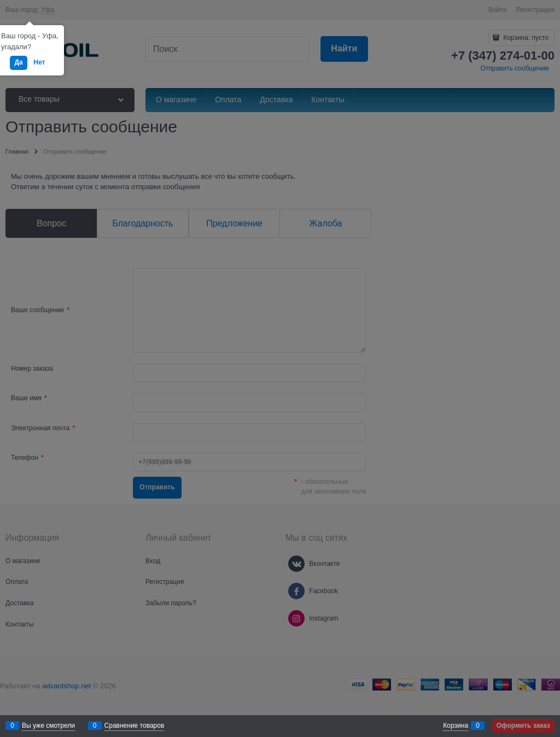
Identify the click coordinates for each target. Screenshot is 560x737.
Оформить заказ (523, 726)
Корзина (456, 726)
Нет (39, 62)
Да (18, 62)
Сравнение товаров (135, 726)
